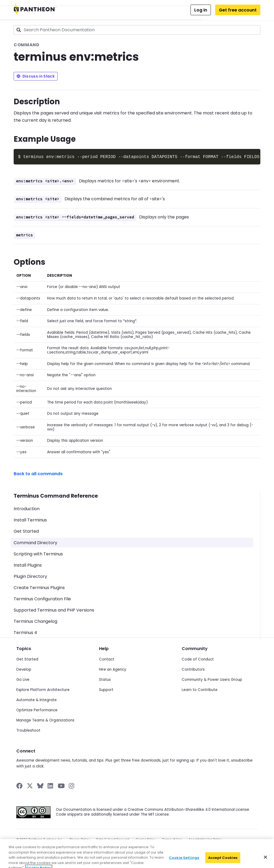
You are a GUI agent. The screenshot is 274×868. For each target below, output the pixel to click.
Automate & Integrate (37, 699)
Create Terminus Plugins (39, 587)
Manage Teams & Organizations (45, 720)
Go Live (23, 679)
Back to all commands (38, 473)
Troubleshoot (28, 730)
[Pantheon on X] (30, 785)
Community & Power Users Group (212, 679)
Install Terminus (30, 519)
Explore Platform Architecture (43, 689)
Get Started (26, 531)
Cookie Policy (146, 839)
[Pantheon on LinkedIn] (51, 785)
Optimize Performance (37, 710)
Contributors (193, 669)
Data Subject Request (113, 839)
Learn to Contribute (200, 689)
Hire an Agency (113, 669)
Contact (107, 659)
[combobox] (137, 30)
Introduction (27, 508)
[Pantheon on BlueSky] (40, 785)
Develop (24, 669)
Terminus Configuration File (42, 598)
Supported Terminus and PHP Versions (54, 610)
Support (106, 689)
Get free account (238, 10)
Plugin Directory (30, 576)
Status (105, 679)
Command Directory (35, 542)
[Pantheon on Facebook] (19, 785)
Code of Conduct (198, 659)
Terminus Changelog (35, 621)
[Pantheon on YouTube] (61, 785)
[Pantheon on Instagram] (72, 785)
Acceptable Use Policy (205, 839)
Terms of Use (172, 839)
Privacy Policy (80, 839)
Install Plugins (28, 565)
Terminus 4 (25, 632)
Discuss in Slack (36, 76)
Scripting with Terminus (38, 553)
